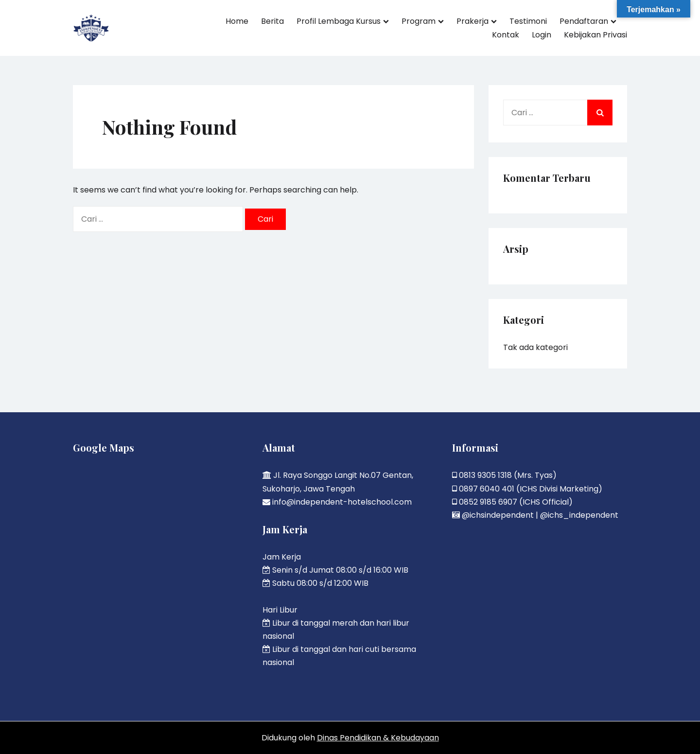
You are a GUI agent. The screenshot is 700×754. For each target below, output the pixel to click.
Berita (272, 21)
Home (237, 21)
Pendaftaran (584, 21)
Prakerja (472, 21)
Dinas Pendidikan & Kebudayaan (378, 738)
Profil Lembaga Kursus (339, 21)
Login (542, 35)
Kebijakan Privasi (595, 35)
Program (419, 21)
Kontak (506, 35)
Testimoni (528, 21)
